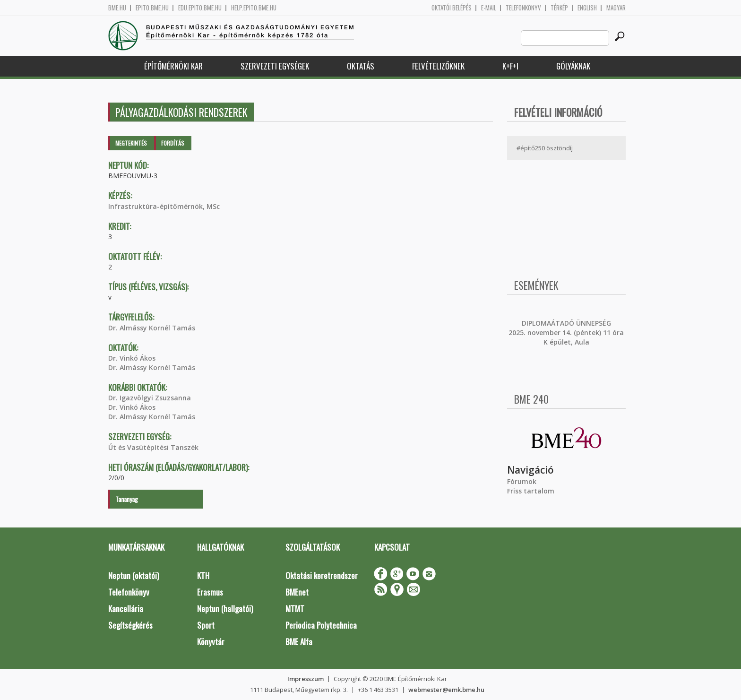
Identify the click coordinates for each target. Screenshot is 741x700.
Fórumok (522, 481)
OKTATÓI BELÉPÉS (452, 8)
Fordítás (173, 143)
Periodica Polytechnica (321, 625)
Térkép (559, 8)
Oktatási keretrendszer (322, 575)
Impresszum (306, 679)
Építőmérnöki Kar (173, 66)
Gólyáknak (573, 66)
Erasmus (210, 592)
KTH (203, 575)
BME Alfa (299, 642)
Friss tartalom (531, 491)
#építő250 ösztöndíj (545, 148)
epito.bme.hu (152, 8)
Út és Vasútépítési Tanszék (153, 447)
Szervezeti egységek (275, 66)
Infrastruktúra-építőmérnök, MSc (164, 206)
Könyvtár (211, 642)
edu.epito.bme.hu (200, 8)
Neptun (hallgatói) (225, 609)
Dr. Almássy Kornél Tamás (152, 328)
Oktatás (361, 66)
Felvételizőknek (438, 66)
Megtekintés (131, 143)
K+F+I (510, 66)
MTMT (295, 609)
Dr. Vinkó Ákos (132, 358)
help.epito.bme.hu (254, 8)
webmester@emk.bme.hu (446, 690)
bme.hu (117, 8)
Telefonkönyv (523, 8)
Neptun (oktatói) (134, 575)
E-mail (489, 8)
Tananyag (127, 499)
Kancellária (126, 609)
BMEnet (297, 592)
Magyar (616, 8)
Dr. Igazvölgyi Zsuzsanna (150, 398)
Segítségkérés (130, 625)
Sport (206, 625)
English (587, 8)
